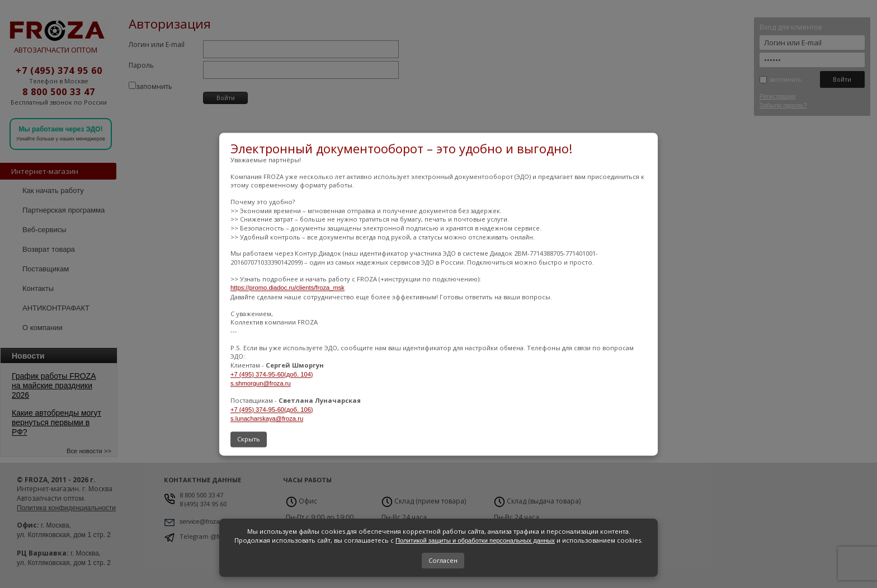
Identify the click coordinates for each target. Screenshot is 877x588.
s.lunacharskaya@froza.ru (267, 419)
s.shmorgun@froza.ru (261, 384)
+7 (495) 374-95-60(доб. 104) (272, 374)
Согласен (443, 560)
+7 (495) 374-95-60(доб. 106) (272, 410)
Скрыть (249, 439)
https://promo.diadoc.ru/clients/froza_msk (287, 288)
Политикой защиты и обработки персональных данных (475, 540)
